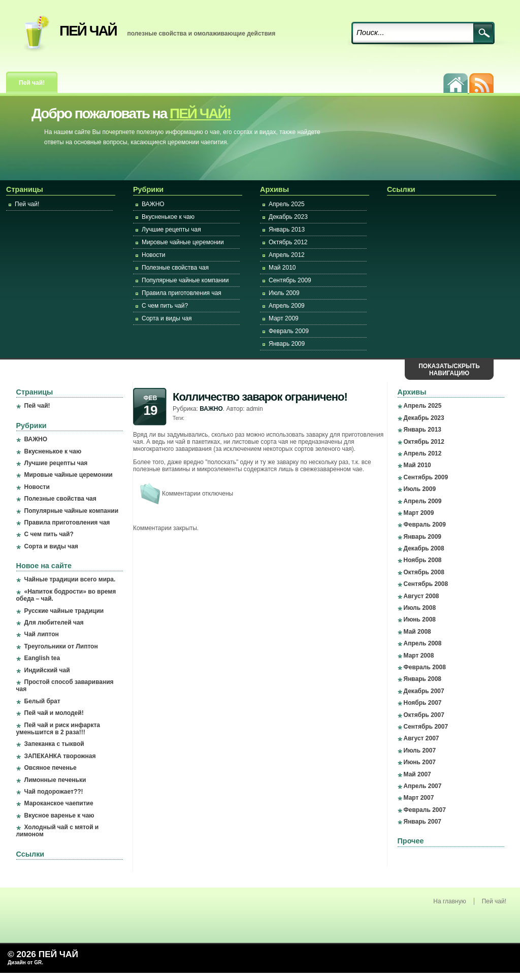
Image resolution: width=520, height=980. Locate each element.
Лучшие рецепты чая (171, 230)
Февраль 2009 (289, 331)
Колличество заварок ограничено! (260, 397)
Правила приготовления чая (182, 293)
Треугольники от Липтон (61, 646)
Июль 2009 (284, 293)
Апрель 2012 (287, 255)
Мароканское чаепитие (59, 803)
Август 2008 (421, 596)
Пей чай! (32, 83)
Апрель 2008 (423, 643)
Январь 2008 (423, 679)
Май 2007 (417, 774)
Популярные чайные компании (185, 280)
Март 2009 (284, 318)
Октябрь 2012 (288, 242)
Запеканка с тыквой (54, 744)
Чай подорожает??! (54, 792)
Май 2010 (282, 268)
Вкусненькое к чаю (168, 217)
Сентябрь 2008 (426, 584)
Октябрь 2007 (424, 715)
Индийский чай (47, 670)
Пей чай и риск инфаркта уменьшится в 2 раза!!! (58, 729)
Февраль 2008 (425, 667)
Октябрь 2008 (424, 572)
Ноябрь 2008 (423, 560)
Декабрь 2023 (288, 217)
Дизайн (18, 962)
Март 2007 (419, 798)
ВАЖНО (153, 204)
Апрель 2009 (287, 306)
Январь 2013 (287, 230)
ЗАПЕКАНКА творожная (60, 756)
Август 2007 (421, 738)
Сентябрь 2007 (426, 727)
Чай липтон (42, 634)
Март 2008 (419, 656)
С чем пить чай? (165, 306)
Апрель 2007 (423, 786)
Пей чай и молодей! (54, 713)
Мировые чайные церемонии (183, 242)
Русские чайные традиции (64, 611)
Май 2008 (417, 632)
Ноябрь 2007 (423, 703)
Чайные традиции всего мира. (70, 579)
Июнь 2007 (420, 762)
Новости (153, 255)
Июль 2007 (420, 750)
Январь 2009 (287, 344)
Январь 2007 (423, 822)
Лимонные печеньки (55, 780)
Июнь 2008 (420, 619)
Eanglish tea (42, 658)
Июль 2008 (420, 608)
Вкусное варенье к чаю (59, 815)
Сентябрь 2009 (290, 280)
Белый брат (42, 701)
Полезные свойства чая (175, 268)
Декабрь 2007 (424, 691)
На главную (449, 901)
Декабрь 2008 (424, 548)
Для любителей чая (54, 623)
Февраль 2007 (425, 810)
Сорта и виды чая (167, 318)
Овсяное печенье (51, 768)
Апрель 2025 (287, 204)
